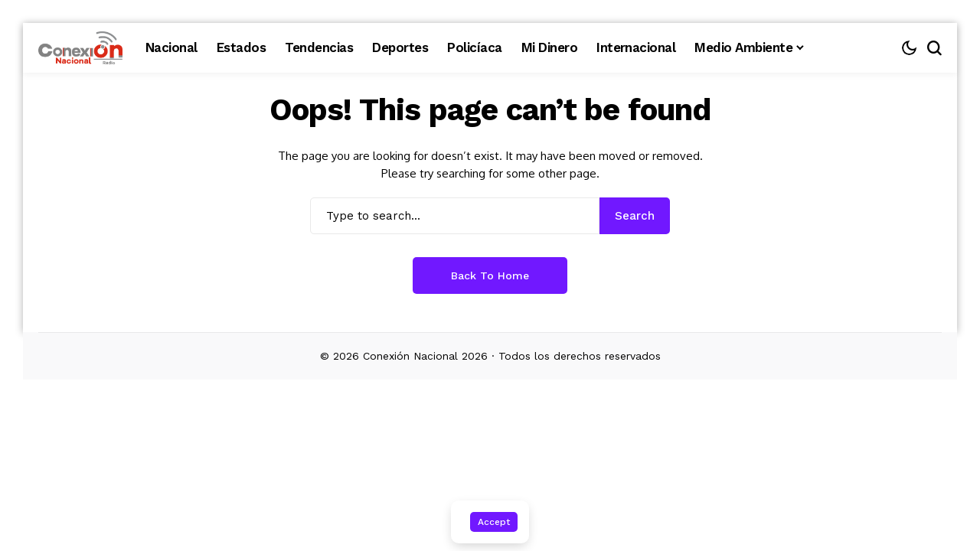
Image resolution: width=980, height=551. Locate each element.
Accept (494, 522)
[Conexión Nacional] (80, 48)
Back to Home (490, 275)
